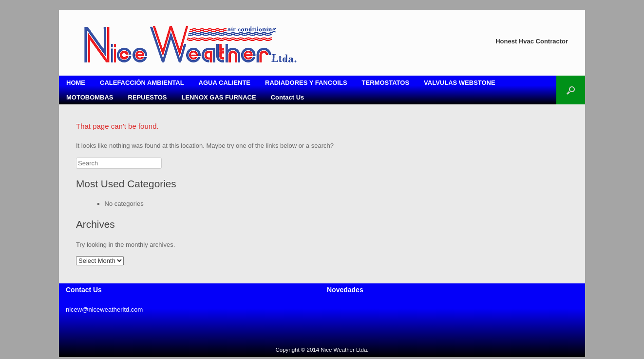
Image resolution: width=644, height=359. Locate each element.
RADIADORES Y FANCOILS (306, 83)
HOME (76, 83)
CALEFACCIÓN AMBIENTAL (142, 83)
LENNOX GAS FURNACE (219, 97)
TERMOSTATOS (386, 83)
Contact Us (288, 97)
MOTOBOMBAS (90, 97)
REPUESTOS (148, 97)
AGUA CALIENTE (225, 83)
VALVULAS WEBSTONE (460, 83)
